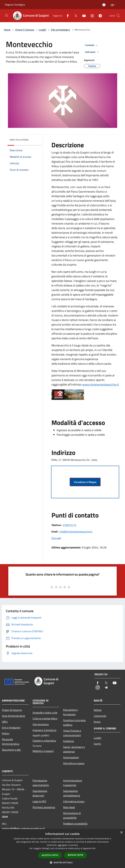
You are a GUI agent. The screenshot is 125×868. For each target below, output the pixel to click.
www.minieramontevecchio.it (100, 384)
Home (7, 30)
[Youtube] (83, 16)
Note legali (69, 807)
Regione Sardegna (15, 5)
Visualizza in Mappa (85, 482)
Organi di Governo (12, 710)
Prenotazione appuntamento (41, 783)
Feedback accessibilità (75, 824)
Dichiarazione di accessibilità (72, 815)
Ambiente (69, 741)
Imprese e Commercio (44, 730)
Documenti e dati (11, 750)
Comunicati (100, 716)
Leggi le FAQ (39, 801)
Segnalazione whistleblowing (72, 793)
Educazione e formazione (70, 712)
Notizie (98, 710)
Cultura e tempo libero (45, 718)
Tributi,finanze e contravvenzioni (72, 733)
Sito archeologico (60, 30)
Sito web (56, 538)
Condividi (92, 45)
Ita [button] (114, 5)
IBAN (5, 817)
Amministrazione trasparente (73, 783)
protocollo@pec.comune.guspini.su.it (23, 828)
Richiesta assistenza (44, 807)
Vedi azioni (92, 52)
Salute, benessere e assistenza (74, 749)
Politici (6, 733)
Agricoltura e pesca (74, 763)
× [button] (121, 833)
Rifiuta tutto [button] (76, 855)
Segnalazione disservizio (40, 793)
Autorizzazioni (71, 757)
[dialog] (62, 849)
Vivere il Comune (25, 30)
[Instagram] (91, 16)
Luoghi (42, 30)
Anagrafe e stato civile (45, 713)
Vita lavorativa (41, 724)
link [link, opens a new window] (94, 848)
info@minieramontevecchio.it (76, 532)
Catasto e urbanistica (44, 741)
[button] (62, 862)
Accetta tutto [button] (50, 855)
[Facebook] (66, 16)
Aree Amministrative (14, 716)
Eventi (97, 744)
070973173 (70, 525)
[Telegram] (99, 16)
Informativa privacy (74, 801)
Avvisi (97, 722)
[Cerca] (118, 16)
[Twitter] (75, 16)
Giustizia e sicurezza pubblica (74, 722)
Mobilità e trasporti (43, 751)
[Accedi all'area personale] (104, 5)
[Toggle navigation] (7, 15)
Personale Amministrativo (11, 742)
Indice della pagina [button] (19, 140)
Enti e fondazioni (11, 728)
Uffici (5, 722)
